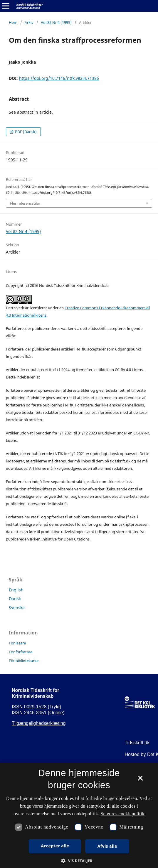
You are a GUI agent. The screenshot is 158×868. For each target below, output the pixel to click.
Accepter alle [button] (55, 846)
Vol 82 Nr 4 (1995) (56, 22)
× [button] (140, 780)
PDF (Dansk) (25, 132)
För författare (21, 652)
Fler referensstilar (25, 203)
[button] (79, 861)
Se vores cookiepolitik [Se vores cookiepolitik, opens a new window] (122, 814)
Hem (13, 22)
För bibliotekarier (24, 661)
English (16, 590)
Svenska (17, 607)
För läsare (17, 643)
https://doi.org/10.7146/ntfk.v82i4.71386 (59, 78)
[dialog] (79, 815)
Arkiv (29, 22)
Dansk (15, 599)
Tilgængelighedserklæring (39, 723)
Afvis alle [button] (107, 846)
